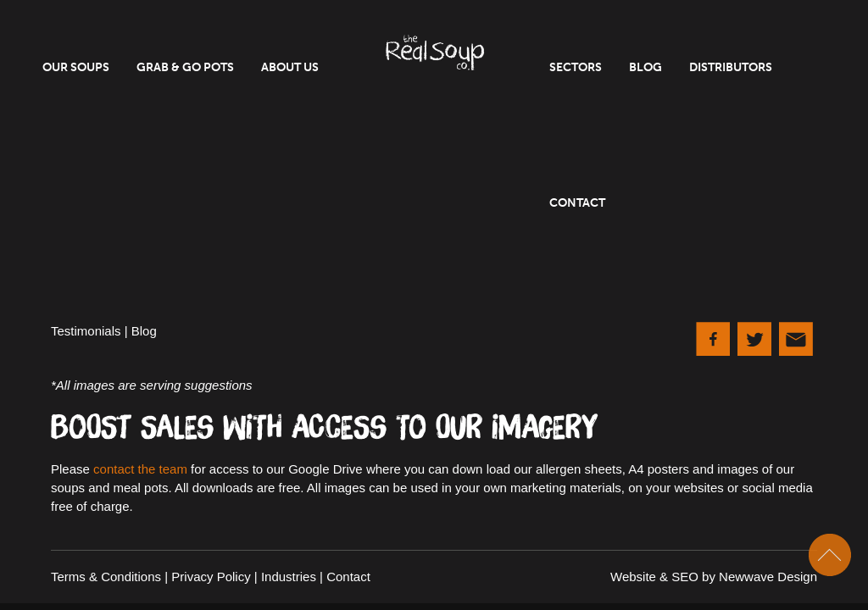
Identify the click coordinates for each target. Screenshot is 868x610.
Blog (645, 67)
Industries (289, 577)
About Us (290, 67)
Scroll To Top (830, 555)
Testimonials (86, 331)
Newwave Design (768, 577)
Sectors (576, 67)
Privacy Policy (211, 577)
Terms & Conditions (106, 577)
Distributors (731, 67)
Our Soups (76, 67)
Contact (577, 203)
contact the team (140, 469)
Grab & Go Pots (185, 67)
